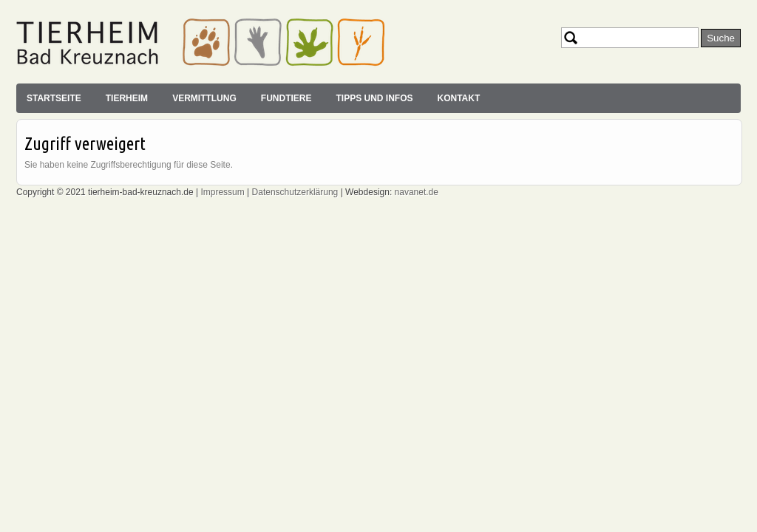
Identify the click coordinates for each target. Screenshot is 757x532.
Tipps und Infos (374, 98)
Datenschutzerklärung (295, 192)
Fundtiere (286, 98)
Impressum (222, 192)
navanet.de (417, 192)
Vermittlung (204, 98)
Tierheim (127, 98)
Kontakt (458, 98)
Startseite (54, 98)
